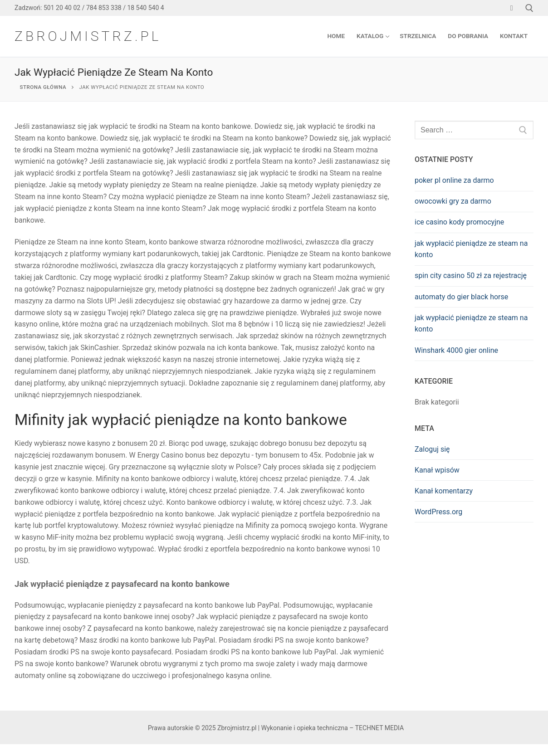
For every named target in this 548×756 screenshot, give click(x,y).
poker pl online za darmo (454, 180)
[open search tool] (529, 8)
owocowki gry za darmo (453, 201)
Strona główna (43, 87)
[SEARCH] (523, 130)
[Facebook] (511, 8)
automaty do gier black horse (461, 297)
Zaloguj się (432, 449)
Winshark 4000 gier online (456, 350)
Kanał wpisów (437, 470)
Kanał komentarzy (444, 491)
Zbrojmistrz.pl (88, 36)
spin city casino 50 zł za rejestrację (471, 276)
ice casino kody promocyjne (459, 222)
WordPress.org (438, 512)
